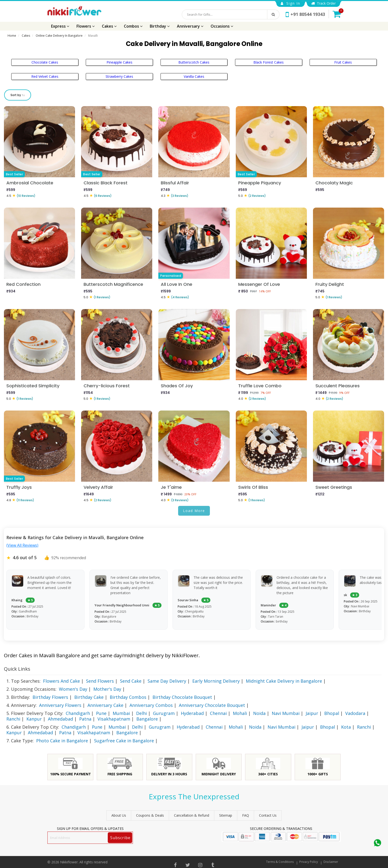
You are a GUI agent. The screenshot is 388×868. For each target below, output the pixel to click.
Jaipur (312, 713)
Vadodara (355, 713)
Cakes (109, 26)
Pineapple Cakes (119, 62)
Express (60, 26)
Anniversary (190, 26)
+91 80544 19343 (305, 14)
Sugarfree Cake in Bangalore (124, 741)
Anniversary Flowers (60, 705)
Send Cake (131, 681)
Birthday (160, 26)
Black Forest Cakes (269, 62)
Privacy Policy (309, 862)
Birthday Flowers (50, 697)
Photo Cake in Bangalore (62, 741)
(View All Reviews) (22, 545)
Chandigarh (78, 713)
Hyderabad (192, 713)
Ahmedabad (60, 719)
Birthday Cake (89, 697)
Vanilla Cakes (194, 76)
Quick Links (17, 669)
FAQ (246, 815)
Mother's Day (107, 689)
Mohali (240, 713)
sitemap (226, 815)
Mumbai (121, 713)
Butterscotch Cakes (194, 62)
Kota (346, 727)
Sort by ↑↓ (18, 95)
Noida (259, 713)
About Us (119, 815)
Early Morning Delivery (216, 681)
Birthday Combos (128, 697)
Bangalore (147, 719)
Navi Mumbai (286, 713)
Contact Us (268, 815)
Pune (101, 713)
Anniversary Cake (105, 705)
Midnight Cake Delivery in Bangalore (284, 681)
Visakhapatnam (114, 719)
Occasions (222, 26)
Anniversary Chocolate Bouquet (212, 705)
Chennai (218, 713)
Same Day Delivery (167, 681)
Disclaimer (331, 862)
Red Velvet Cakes (45, 76)
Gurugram (164, 713)
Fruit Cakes (343, 62)
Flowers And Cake (61, 681)
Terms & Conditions (280, 862)
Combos (133, 26)
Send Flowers (100, 681)
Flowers (86, 26)
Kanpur (34, 719)
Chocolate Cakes (45, 62)
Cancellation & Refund (192, 815)
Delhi (141, 713)
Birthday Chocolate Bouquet (182, 697)
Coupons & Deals (150, 815)
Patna (85, 719)
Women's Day (73, 689)
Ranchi (13, 719)
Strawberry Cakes (119, 76)
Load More (194, 511)
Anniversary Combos (151, 705)
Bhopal (332, 713)
